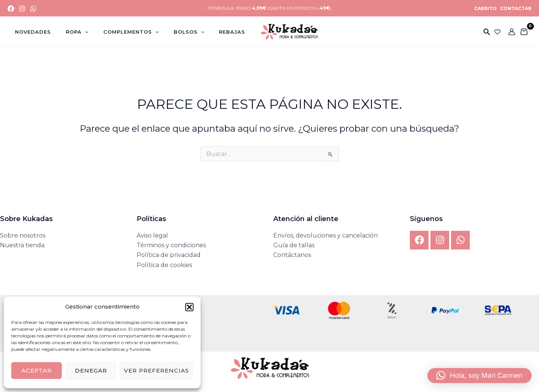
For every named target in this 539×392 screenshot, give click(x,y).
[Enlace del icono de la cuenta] (512, 32)
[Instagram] (22, 9)
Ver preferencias (156, 370)
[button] (189, 307)
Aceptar (36, 370)
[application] (74, 32)
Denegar (91, 370)
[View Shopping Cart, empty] (524, 32)
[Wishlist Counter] (497, 32)
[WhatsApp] (33, 9)
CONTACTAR (515, 8)
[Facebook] (11, 9)
